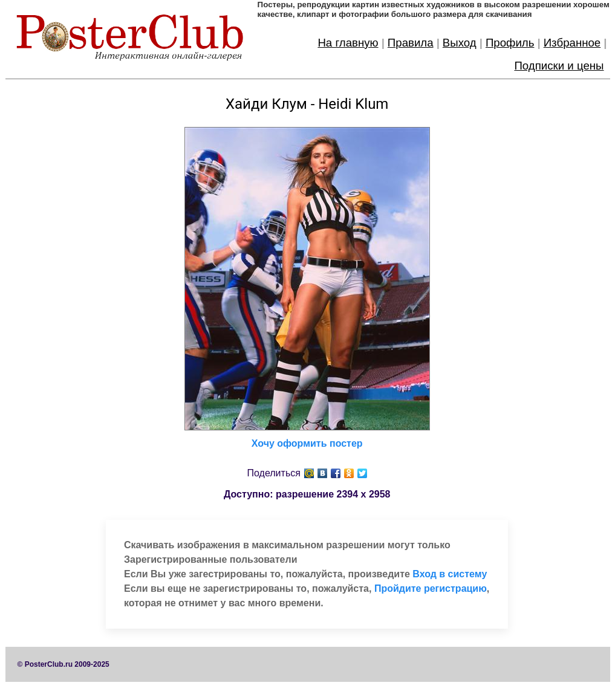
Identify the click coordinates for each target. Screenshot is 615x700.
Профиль (510, 43)
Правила (411, 43)
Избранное (572, 43)
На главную (348, 43)
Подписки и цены (559, 66)
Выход (460, 43)
